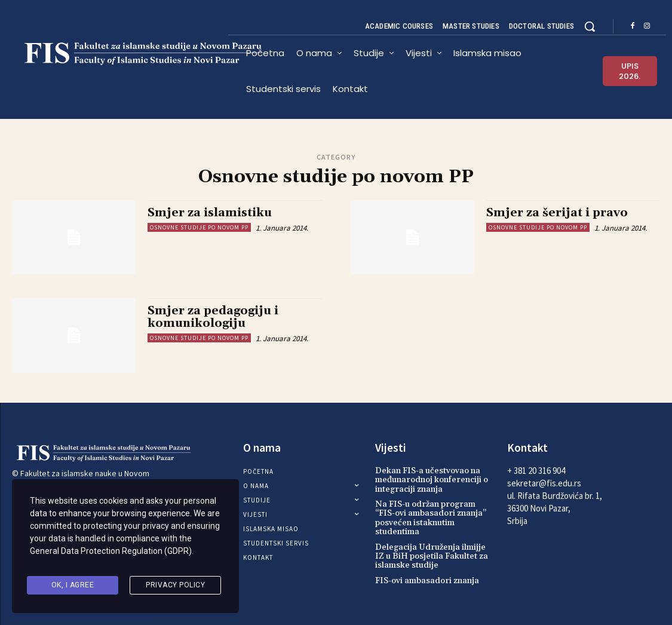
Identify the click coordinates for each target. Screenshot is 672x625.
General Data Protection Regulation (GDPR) (111, 555)
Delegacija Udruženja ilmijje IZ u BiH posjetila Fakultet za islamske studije (432, 557)
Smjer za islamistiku (210, 213)
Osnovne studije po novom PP (199, 227)
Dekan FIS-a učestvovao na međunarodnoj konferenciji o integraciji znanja (432, 480)
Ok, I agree (73, 586)
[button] (590, 26)
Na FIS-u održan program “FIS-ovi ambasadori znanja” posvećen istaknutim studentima (431, 518)
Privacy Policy (175, 586)
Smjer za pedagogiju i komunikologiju (213, 317)
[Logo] (120, 54)
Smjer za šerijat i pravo (557, 213)
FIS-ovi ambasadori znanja (427, 581)
